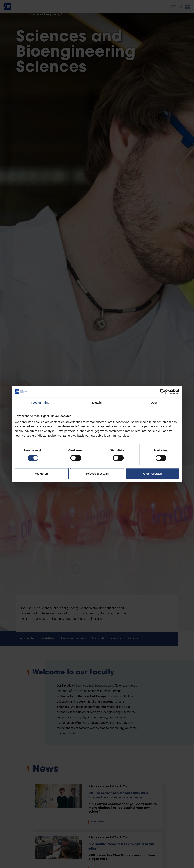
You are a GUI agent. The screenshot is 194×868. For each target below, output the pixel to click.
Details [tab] (97, 402)
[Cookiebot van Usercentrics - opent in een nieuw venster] (163, 392)
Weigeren (42, 474)
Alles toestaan (153, 474)
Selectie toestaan (97, 474)
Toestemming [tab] (40, 402)
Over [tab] (154, 402)
